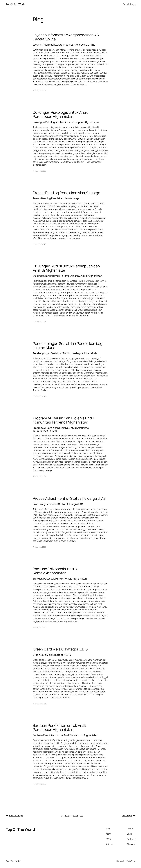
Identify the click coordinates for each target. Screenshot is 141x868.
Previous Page (14, 815)
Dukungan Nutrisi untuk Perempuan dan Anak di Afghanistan (66, 268)
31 (68, 815)
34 (77, 815)
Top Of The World (15, 4)
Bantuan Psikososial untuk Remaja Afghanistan (55, 571)
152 (82, 815)
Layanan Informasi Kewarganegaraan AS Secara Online (66, 37)
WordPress (131, 861)
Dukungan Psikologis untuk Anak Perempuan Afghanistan (60, 114)
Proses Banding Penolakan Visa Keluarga (66, 193)
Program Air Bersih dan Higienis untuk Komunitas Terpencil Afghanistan (64, 420)
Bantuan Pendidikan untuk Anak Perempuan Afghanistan (60, 727)
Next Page (129, 815)
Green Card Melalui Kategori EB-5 (60, 649)
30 (66, 815)
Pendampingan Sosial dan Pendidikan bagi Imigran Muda (68, 346)
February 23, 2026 (39, 90)
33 (74, 815)
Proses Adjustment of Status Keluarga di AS (69, 498)
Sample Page (129, 4)
